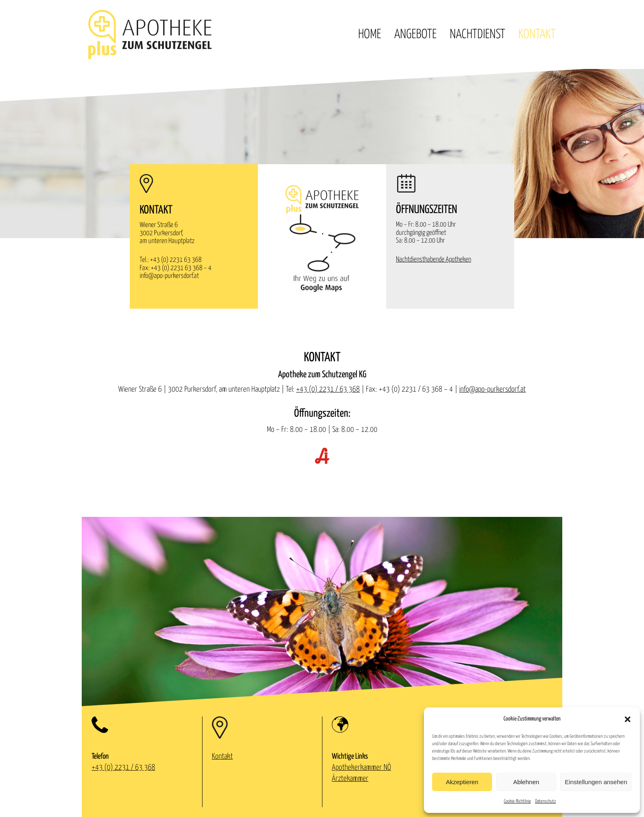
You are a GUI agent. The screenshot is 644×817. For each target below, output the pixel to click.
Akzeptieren (462, 782)
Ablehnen (526, 782)
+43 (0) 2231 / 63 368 (328, 389)
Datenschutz (546, 801)
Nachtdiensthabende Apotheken (434, 260)
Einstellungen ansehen (596, 782)
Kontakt (537, 34)
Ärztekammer (350, 779)
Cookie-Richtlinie (517, 801)
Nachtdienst (477, 34)
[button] (628, 719)
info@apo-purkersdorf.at (169, 276)
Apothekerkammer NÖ (361, 768)
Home (370, 34)
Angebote (415, 34)
